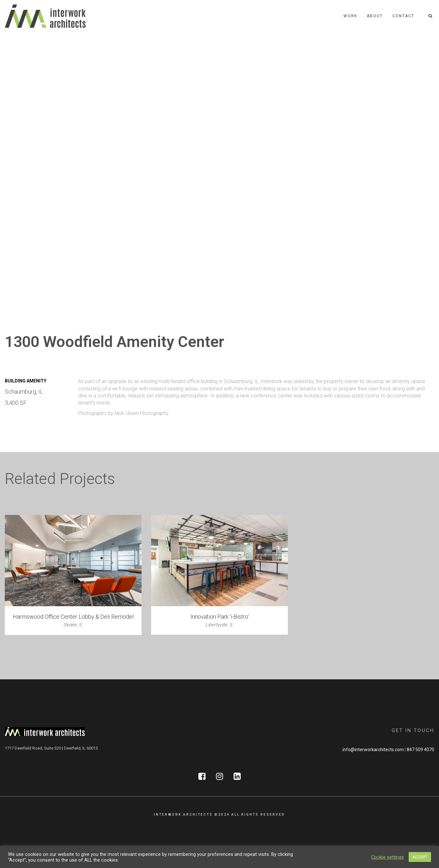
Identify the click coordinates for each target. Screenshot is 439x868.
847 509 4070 (420, 750)
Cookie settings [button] (388, 857)
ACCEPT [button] (420, 857)
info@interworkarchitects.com (373, 750)
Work (350, 16)
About (375, 16)
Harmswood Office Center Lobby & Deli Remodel (73, 617)
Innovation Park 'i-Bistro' (220, 617)
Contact (403, 16)
